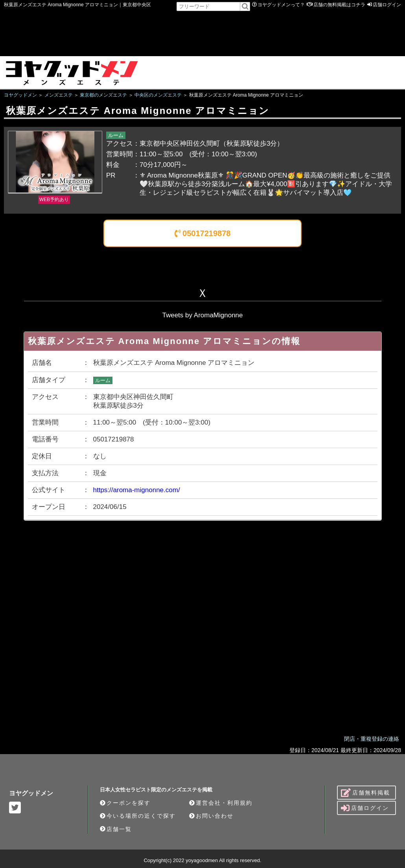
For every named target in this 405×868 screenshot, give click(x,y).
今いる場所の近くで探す (138, 816)
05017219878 (203, 233)
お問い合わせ (211, 816)
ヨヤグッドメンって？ (281, 5)
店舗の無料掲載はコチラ (339, 5)
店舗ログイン (387, 5)
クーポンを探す (125, 803)
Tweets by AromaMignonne (202, 315)
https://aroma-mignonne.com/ (137, 490)
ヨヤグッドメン (31, 793)
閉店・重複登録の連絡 (372, 739)
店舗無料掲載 (365, 793)
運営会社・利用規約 (221, 803)
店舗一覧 (116, 829)
